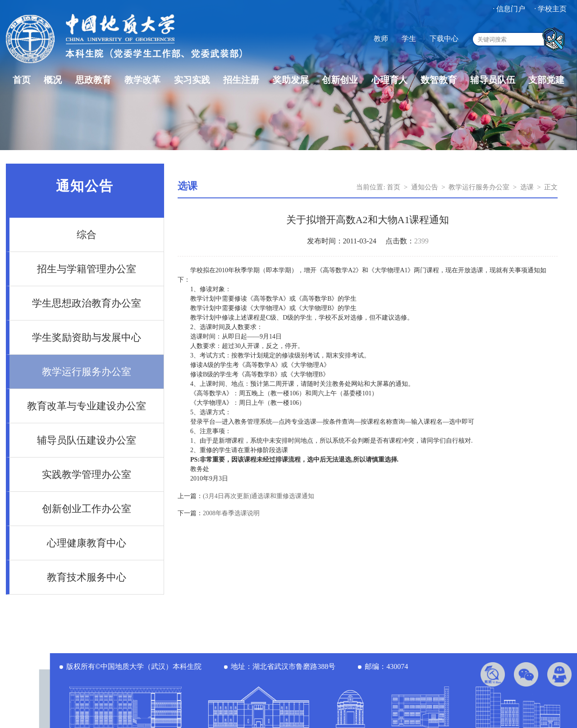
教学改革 (142, 80)
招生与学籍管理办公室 (87, 269)
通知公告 (425, 187)
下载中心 (444, 39)
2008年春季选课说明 (231, 513)
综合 (87, 235)
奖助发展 (291, 80)
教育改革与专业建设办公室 (87, 406)
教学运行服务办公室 (87, 372)
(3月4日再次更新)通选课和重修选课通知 (259, 496)
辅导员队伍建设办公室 (87, 440)
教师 (381, 39)
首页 (22, 80)
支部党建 (546, 80)
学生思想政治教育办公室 (87, 303)
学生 (409, 39)
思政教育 (93, 80)
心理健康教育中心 (87, 543)
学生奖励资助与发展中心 (87, 337)
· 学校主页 (550, 9)
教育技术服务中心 (87, 577)
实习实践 (192, 80)
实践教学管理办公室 (87, 474)
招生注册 (241, 80)
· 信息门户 (509, 9)
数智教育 (439, 80)
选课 (527, 187)
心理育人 (389, 80)
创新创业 (340, 80)
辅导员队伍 (493, 80)
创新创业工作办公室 (87, 509)
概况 (53, 80)
